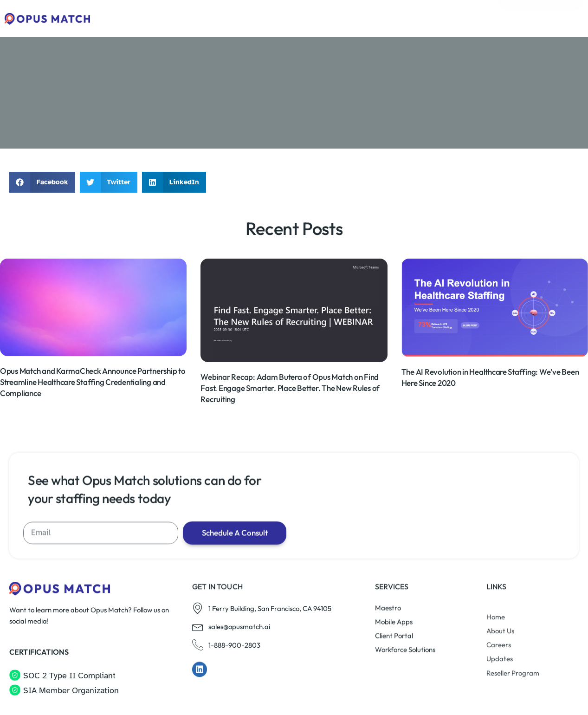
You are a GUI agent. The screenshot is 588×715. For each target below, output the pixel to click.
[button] (42, 182)
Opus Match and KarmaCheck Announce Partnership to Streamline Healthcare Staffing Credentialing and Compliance (93, 409)
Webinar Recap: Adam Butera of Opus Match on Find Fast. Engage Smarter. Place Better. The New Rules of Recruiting (290, 415)
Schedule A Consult (241, 634)
